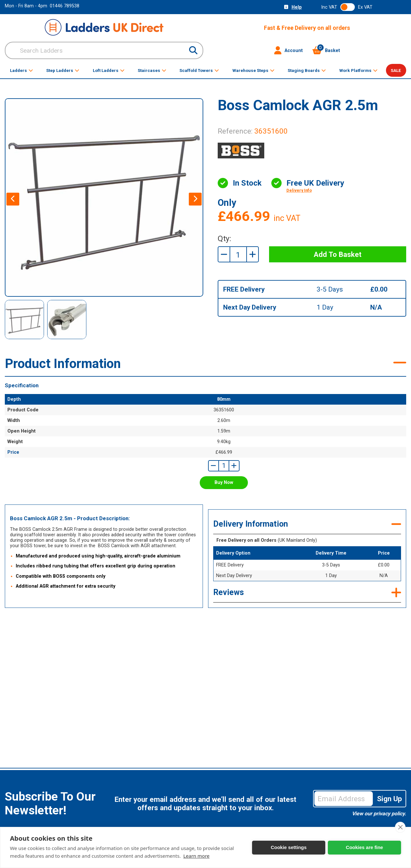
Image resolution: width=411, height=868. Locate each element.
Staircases (152, 70)
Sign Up (389, 799)
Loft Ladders (109, 70)
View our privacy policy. (379, 814)
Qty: (224, 239)
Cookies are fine (364, 847)
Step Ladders (63, 70)
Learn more (197, 856)
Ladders (22, 70)
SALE (396, 70)
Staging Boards (307, 70)
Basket (326, 50)
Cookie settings (289, 847)
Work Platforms (359, 70)
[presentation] (13, 199)
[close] (400, 827)
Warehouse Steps (254, 70)
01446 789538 (65, 6)
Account (289, 50)
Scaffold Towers (199, 70)
